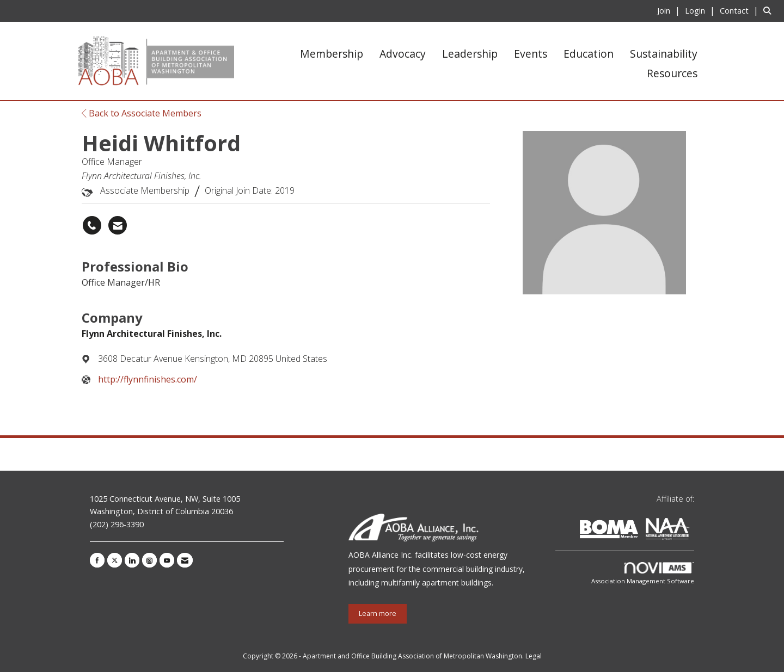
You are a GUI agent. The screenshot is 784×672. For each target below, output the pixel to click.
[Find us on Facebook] (97, 560)
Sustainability (664, 54)
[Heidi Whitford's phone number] (92, 225)
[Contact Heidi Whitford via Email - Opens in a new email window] (118, 225)
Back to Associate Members (142, 113)
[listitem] (670, 10)
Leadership (470, 54)
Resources (672, 73)
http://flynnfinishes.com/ (148, 379)
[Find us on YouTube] (167, 560)
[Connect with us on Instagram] (149, 560)
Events (531, 54)
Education (589, 54)
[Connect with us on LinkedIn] (132, 560)
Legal (534, 656)
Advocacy (403, 54)
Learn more (378, 614)
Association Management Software (643, 574)
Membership (332, 54)
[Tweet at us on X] (115, 560)
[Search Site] (770, 10)
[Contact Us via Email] (185, 560)
